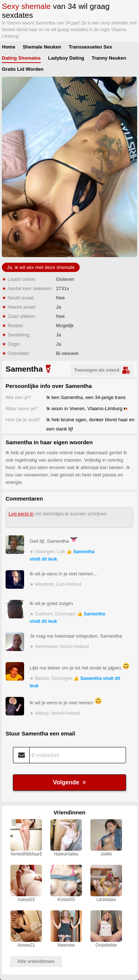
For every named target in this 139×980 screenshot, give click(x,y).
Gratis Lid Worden (23, 69)
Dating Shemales (21, 58)
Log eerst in (21, 514)
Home (9, 47)
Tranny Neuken (109, 58)
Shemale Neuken (42, 47)
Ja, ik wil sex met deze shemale (41, 267)
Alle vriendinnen (36, 961)
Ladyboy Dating (66, 58)
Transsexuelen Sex (90, 47)
